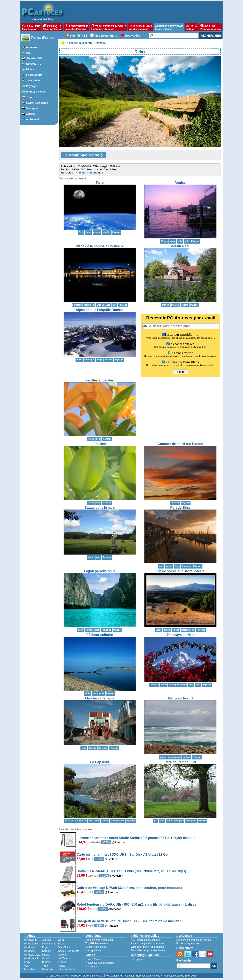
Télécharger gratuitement (84, 155)
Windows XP (31, 958)
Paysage (32, 86)
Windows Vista (32, 955)
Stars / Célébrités (37, 103)
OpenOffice (64, 947)
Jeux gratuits (92, 966)
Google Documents (68, 951)
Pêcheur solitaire (100, 635)
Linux (27, 962)
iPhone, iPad (49, 944)
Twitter (46, 966)
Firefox (46, 955)
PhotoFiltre (30, 970)
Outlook (46, 962)
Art (28, 53)
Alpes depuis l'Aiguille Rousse (100, 310)
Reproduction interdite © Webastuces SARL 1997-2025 (166, 976)
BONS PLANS (141, 27)
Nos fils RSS (79, 36)
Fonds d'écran (42, 38)
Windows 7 (30, 951)
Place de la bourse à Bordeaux (100, 246)
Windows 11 (31, 940)
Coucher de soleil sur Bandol (180, 444)
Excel (61, 944)
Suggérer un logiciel (96, 947)
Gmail (45, 958)
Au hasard (33, 119)
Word (61, 940)
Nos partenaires (114, 976)
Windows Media (67, 970)
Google (62, 955)
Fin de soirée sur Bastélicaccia (180, 571)
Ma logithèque (93, 950)
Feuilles (100, 444)
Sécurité (62, 962)
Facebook (48, 970)
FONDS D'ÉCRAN (169, 27)
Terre (100, 183)
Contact (130, 976)
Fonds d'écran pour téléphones (148, 950)
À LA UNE (31, 27)
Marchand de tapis (100, 698)
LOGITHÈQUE (77, 27)
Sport (30, 97)
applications (144, 940)
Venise (180, 183)
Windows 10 (31, 944)
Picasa (62, 966)
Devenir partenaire (93, 976)
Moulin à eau (180, 246)
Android (46, 940)
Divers (30, 69)
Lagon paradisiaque (100, 571)
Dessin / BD (34, 58)
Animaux (32, 47)
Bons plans (137, 959)
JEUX (192, 27)
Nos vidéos (133, 36)
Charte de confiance (58, 976)
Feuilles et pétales (100, 380)
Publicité (76, 976)
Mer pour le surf (180, 698)
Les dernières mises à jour (100, 940)
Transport (32, 108)
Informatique (34, 75)
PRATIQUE (52, 27)
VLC (26, 966)
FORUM (211, 27)
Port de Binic (180, 508)
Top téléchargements (97, 943)
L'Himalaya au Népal (180, 635)
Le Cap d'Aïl (100, 762)
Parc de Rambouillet (180, 762)
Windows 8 (30, 947)
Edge (45, 947)
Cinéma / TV (34, 64)
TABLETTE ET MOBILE (109, 27)
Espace (31, 114)
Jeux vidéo (33, 80)
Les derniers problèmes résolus (194, 940)
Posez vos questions (188, 943)
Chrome (47, 951)
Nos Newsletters (106, 36)
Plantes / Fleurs (36, 92)
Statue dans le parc (100, 508)
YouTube (63, 958)
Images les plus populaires (100, 963)
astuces (156, 940)
